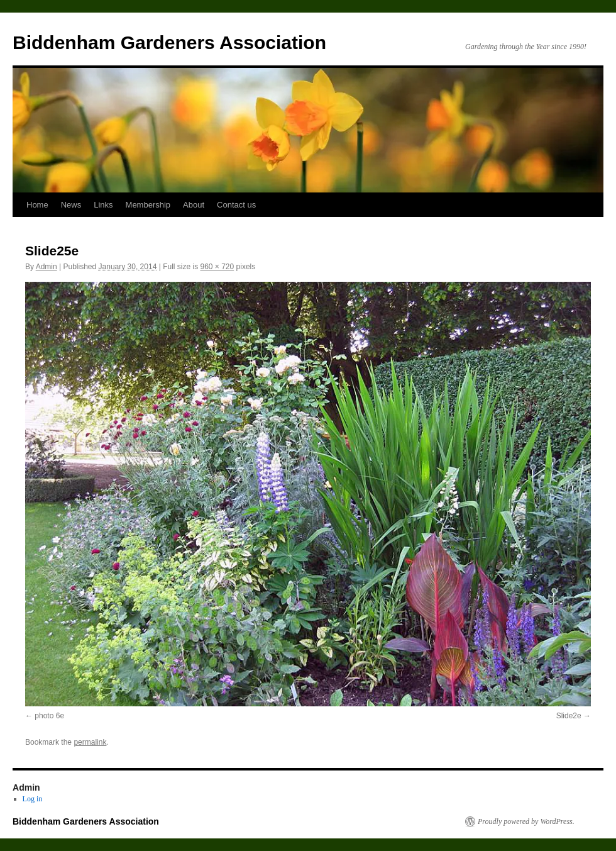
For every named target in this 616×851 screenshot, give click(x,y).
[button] (308, 494)
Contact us (236, 205)
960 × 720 (217, 267)
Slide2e (569, 716)
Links (103, 205)
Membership (148, 205)
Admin (47, 267)
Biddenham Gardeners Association (169, 42)
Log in (33, 799)
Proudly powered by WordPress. (526, 821)
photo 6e (49, 716)
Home (37, 205)
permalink (90, 742)
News (71, 205)
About (194, 205)
